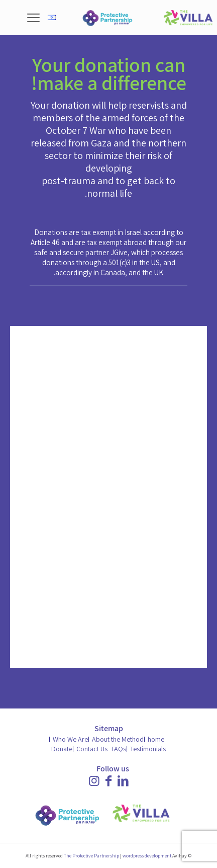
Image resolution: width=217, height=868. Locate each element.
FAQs (119, 749)
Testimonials (148, 749)
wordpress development (147, 856)
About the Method (118, 739)
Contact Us (92, 749)
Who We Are (70, 739)
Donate (62, 749)
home (156, 739)
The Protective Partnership (91, 856)
